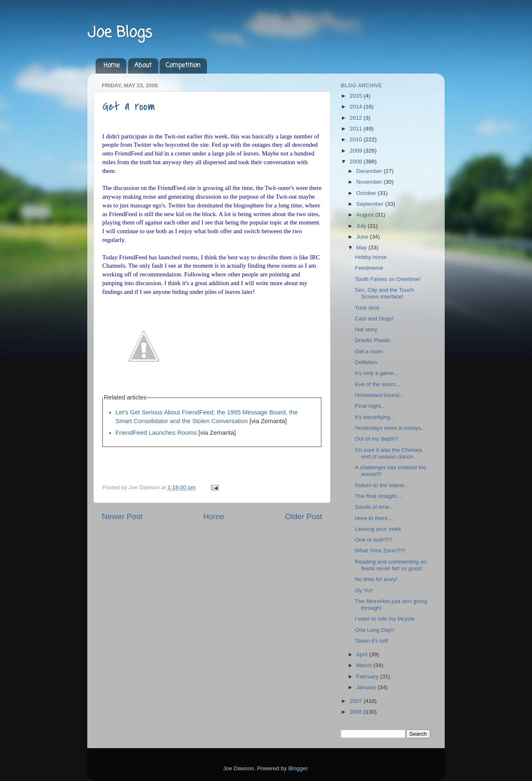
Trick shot (367, 308)
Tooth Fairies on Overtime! (388, 279)
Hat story (366, 329)
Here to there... (374, 518)
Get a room (129, 106)
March (365, 665)
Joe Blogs (120, 33)
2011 (357, 129)
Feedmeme (369, 268)
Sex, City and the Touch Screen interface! (384, 293)
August (366, 215)
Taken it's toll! (372, 641)
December (370, 171)
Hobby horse (371, 257)
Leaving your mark (378, 529)
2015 (357, 96)
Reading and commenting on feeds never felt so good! (391, 565)
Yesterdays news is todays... (390, 428)
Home (112, 66)
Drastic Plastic (373, 340)
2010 (357, 139)
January (367, 687)
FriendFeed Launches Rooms (156, 433)
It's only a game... (377, 373)
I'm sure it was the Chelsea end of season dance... (389, 453)
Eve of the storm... (378, 384)
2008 (357, 161)
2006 (357, 712)
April (363, 654)
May (362, 248)
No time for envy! (376, 579)
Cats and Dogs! (374, 319)
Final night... (370, 406)
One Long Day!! (375, 630)
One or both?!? (374, 540)
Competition (183, 66)
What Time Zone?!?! (380, 551)
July (362, 226)
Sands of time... (374, 507)
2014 (357, 107)
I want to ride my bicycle (385, 619)
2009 (357, 151)
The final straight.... (379, 496)
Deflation (366, 362)
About (143, 66)
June (363, 237)
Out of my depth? (377, 439)
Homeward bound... (379, 395)
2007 (357, 701)
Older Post (304, 516)
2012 (357, 118)
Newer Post (122, 516)
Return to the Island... (382, 485)
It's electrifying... (375, 417)
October (367, 193)
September (371, 204)
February (368, 676)
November (370, 182)
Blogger (298, 768)
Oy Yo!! (364, 590)
